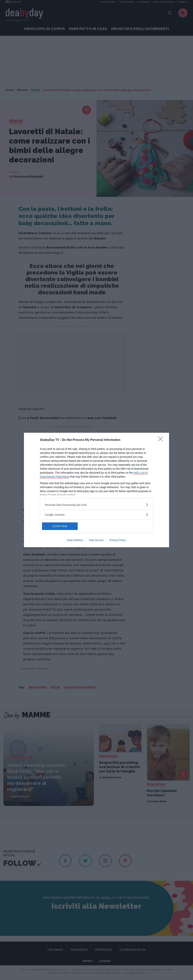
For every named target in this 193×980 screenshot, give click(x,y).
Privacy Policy (118, 540)
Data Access (96, 540)
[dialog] (96, 490)
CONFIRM (60, 526)
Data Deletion (75, 540)
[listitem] (96, 505)
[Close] (162, 440)
